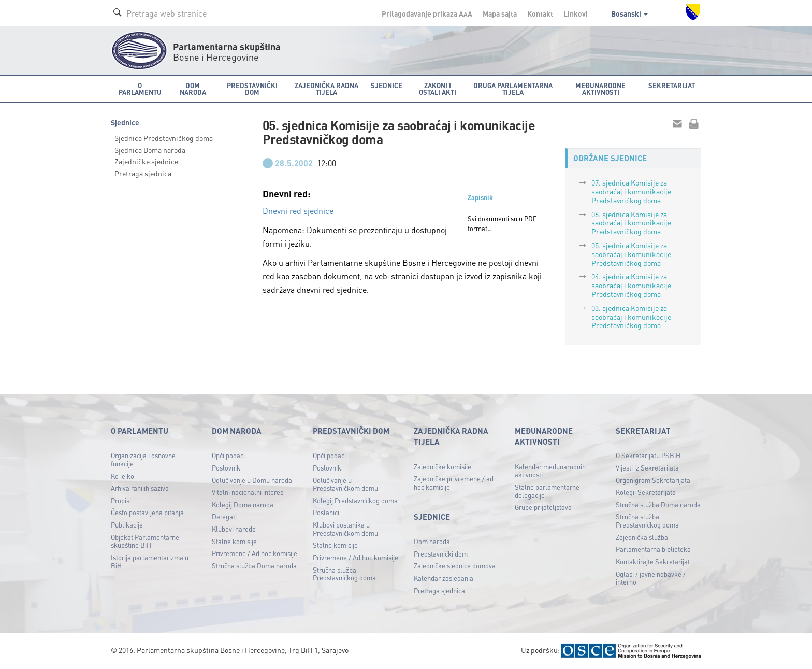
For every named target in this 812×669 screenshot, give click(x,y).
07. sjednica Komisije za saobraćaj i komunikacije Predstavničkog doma (631, 191)
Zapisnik (480, 197)
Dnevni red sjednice (298, 211)
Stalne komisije (234, 541)
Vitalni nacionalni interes (248, 492)
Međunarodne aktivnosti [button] (600, 89)
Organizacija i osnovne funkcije (143, 459)
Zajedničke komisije (443, 467)
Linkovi (576, 13)
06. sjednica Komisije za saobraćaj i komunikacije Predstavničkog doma (631, 223)
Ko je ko (122, 476)
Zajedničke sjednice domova (455, 566)
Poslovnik (226, 468)
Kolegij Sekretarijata (646, 492)
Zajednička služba (642, 537)
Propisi (121, 500)
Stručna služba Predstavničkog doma (344, 574)
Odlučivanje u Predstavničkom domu (345, 484)
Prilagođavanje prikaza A (427, 13)
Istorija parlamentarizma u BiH (150, 561)
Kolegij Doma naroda (243, 504)
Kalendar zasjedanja (444, 578)
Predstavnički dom (441, 554)
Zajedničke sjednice (146, 161)
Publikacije (127, 525)
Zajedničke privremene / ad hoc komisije (454, 483)
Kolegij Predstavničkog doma (355, 500)
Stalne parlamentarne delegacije (547, 491)
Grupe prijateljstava (543, 507)
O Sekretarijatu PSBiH (648, 455)
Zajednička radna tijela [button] (327, 89)
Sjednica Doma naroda (150, 150)
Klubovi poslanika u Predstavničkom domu (345, 529)
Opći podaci (228, 455)
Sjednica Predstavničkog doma (164, 138)
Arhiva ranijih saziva (140, 488)
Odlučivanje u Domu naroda (252, 480)
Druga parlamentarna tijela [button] (513, 89)
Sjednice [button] (387, 85)
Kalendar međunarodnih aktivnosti (550, 471)
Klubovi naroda (234, 529)
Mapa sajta (500, 13)
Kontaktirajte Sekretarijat (653, 561)
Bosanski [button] (629, 13)
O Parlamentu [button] (140, 89)
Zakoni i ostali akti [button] (438, 89)
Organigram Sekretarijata (653, 480)
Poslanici (326, 512)
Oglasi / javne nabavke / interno (651, 578)
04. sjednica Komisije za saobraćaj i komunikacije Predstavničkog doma (631, 285)
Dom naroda (432, 541)
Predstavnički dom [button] (252, 89)
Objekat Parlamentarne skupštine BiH (145, 541)
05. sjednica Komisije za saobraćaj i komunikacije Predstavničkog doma (631, 254)
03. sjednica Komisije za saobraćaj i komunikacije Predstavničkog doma (631, 317)
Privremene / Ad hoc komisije (255, 553)
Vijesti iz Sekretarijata (647, 468)
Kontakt (540, 13)
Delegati (224, 516)
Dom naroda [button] (193, 89)
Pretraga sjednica (143, 173)
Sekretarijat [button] (672, 85)
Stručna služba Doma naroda (254, 566)
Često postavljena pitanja (147, 512)
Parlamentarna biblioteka (653, 549)
